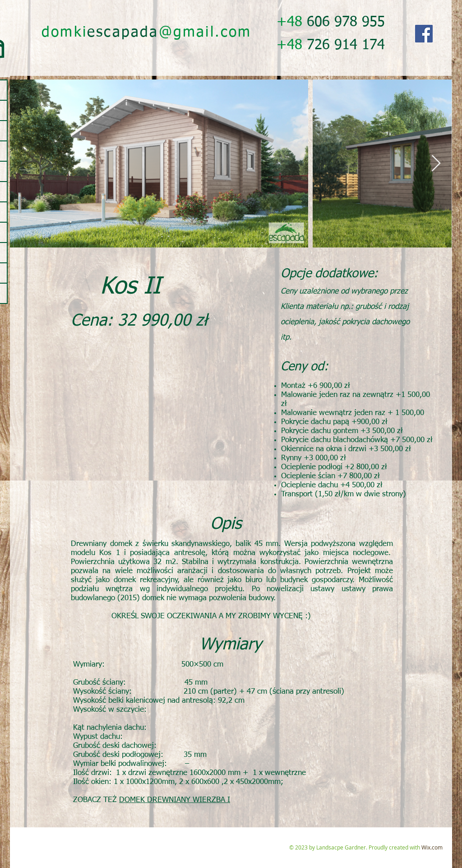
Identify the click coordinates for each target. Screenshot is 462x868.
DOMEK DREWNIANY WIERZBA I (175, 800)
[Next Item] (436, 164)
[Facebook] (424, 34)
